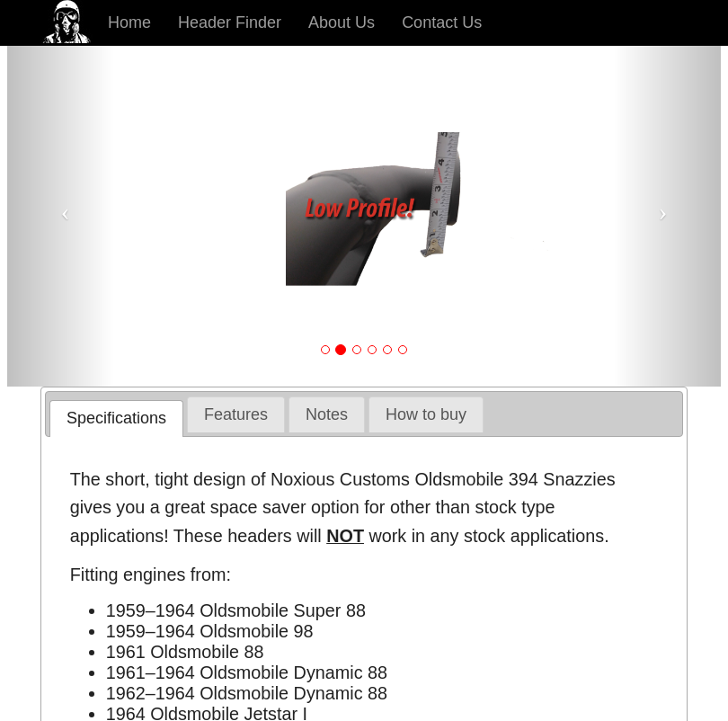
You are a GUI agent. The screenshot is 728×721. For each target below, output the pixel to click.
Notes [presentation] (327, 414)
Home (129, 22)
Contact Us (442, 22)
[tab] (116, 418)
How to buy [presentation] (426, 414)
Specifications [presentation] (116, 418)
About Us (342, 22)
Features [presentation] (236, 414)
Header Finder (230, 22)
